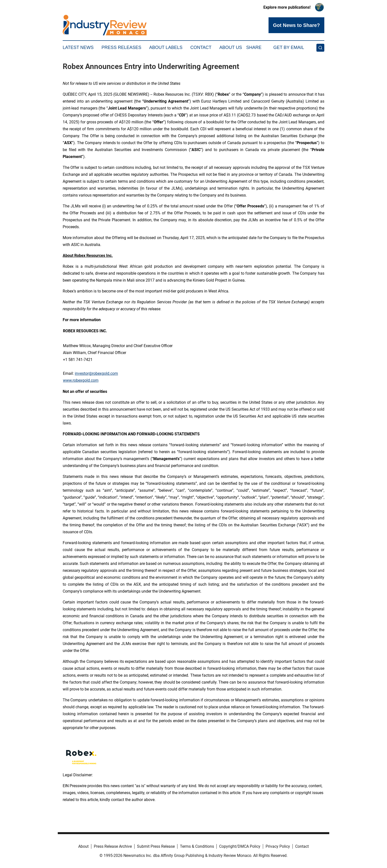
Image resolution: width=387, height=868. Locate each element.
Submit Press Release (156, 846)
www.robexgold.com (81, 380)
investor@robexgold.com (96, 373)
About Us (231, 47)
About (83, 846)
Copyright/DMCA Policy (240, 846)
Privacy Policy (278, 846)
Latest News (78, 47)
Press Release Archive (113, 846)
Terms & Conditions (197, 846)
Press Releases (121, 47)
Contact (201, 47)
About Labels (166, 47)
